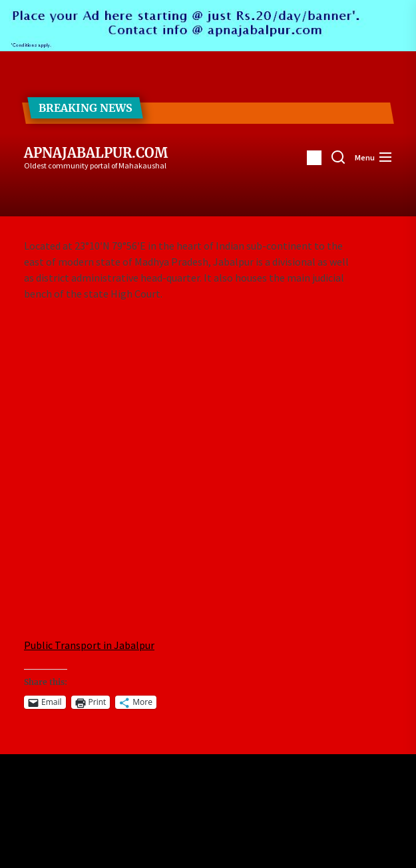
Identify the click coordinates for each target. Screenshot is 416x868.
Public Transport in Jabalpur (89, 645)
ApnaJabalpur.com (96, 153)
